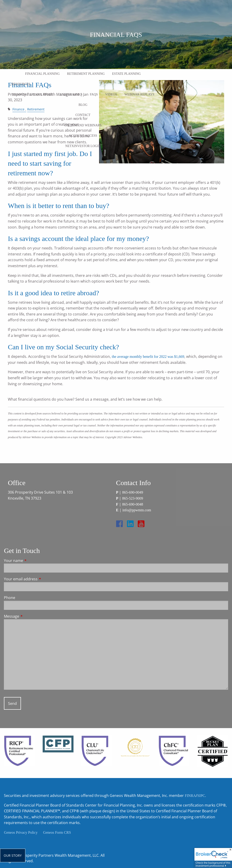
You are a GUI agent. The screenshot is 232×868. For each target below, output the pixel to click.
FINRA (190, 796)
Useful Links (71, 94)
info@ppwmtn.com (137, 510)
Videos (111, 94)
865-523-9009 (133, 498)
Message (30, 616)
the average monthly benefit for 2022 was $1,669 (148, 357)
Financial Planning (42, 74)
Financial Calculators (32, 94)
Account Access (83, 136)
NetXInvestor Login (83, 146)
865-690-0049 (133, 492)
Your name (32, 561)
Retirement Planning (86, 74)
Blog (83, 105)
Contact (83, 115)
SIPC (201, 796)
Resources (21, 84)
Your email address (39, 579)
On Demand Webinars (83, 125)
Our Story (13, 855)
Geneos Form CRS (57, 832)
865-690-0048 (133, 504)
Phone (10, 598)
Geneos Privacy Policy (21, 832)
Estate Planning (126, 74)
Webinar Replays (139, 94)
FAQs (94, 94)
